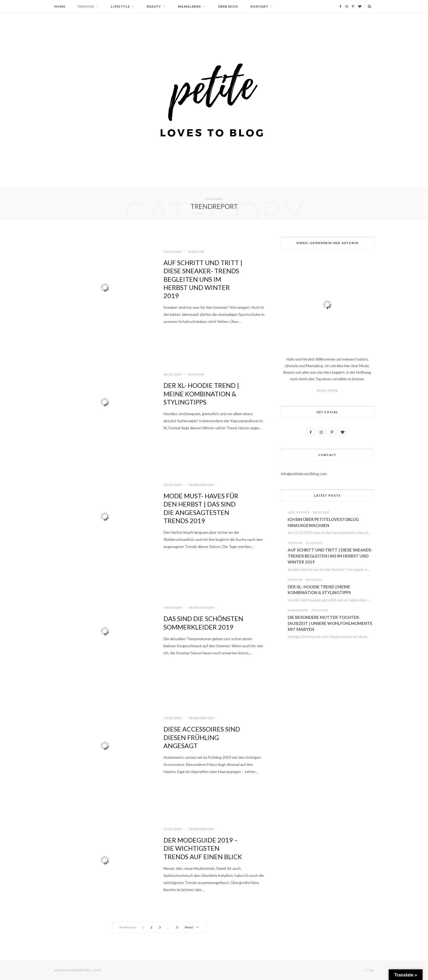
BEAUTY (154, 6)
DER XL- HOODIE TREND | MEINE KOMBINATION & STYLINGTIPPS (202, 394)
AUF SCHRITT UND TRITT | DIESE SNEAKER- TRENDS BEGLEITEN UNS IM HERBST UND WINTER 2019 (204, 279)
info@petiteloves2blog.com (304, 474)
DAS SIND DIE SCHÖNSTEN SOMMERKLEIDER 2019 (199, 623)
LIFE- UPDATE (299, 512)
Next (192, 927)
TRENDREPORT (201, 485)
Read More (327, 390)
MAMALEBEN (189, 6)
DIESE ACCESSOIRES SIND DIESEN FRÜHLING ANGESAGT (202, 737)
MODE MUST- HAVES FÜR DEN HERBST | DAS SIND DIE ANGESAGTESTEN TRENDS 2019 (202, 508)
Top (369, 970)
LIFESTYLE (120, 6)
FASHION (86, 6)
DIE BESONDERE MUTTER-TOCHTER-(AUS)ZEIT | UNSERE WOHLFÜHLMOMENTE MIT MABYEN (330, 624)
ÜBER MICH (228, 6)
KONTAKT (260, 6)
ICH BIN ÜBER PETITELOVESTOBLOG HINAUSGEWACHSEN (323, 522)
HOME (60, 6)
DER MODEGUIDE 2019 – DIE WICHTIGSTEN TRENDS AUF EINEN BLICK (203, 848)
